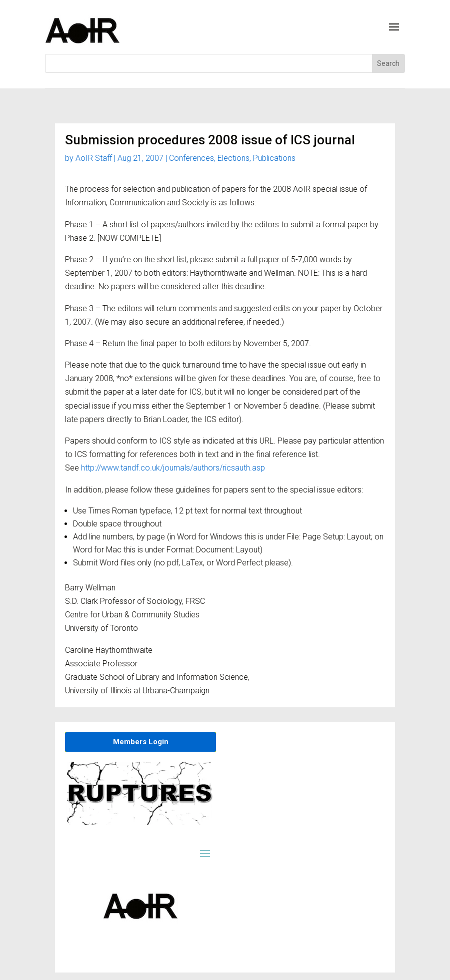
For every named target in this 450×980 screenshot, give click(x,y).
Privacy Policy (269, 974)
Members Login (141, 742)
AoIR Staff (94, 158)
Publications (274, 158)
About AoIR (224, 974)
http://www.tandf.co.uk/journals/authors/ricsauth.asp (173, 468)
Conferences (191, 158)
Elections (233, 158)
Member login (180, 974)
